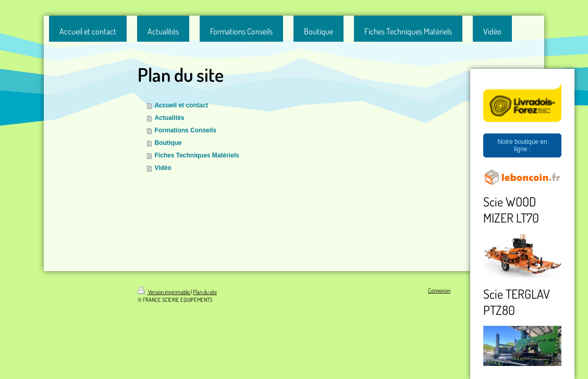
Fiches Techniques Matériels (197, 155)
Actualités (169, 118)
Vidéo (163, 168)
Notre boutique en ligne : (522, 145)
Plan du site (205, 292)
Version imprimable (164, 292)
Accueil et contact (181, 105)
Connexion (439, 290)
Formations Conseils (185, 130)
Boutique (168, 143)
